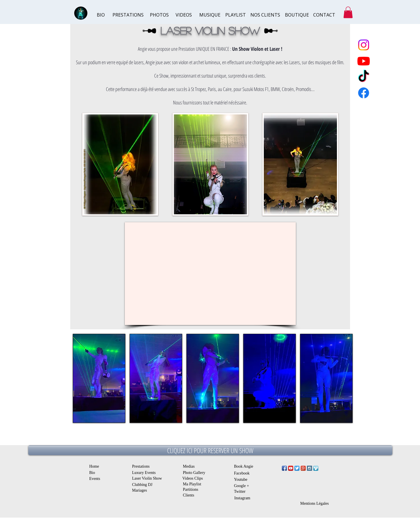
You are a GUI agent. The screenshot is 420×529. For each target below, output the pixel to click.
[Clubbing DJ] (143, 485)
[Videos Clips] (195, 478)
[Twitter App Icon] (297, 468)
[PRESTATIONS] (128, 15)
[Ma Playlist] (195, 484)
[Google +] (244, 486)
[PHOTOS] (161, 15)
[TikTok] (364, 77)
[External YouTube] (210, 274)
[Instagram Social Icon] (310, 468)
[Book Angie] (246, 466)
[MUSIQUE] (211, 15)
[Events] (96, 479)
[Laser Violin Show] (149, 478)
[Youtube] (242, 479)
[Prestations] (143, 466)
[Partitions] (193, 489)
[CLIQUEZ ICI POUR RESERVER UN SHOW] (210, 450)
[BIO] (108, 15)
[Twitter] (242, 491)
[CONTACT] (324, 15)
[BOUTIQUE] (297, 15)
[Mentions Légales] (315, 503)
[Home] (96, 466)
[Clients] (191, 495)
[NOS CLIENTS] (265, 15)
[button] (348, 12)
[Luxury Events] (145, 473)
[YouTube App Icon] (291, 468)
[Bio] (93, 473)
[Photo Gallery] (195, 473)
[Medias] (190, 466)
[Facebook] (244, 473)
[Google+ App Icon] (303, 468)
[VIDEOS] (187, 15)
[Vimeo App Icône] (316, 468)
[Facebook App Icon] (284, 468)
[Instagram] (244, 498)
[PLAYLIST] (237, 15)
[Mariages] (140, 490)
